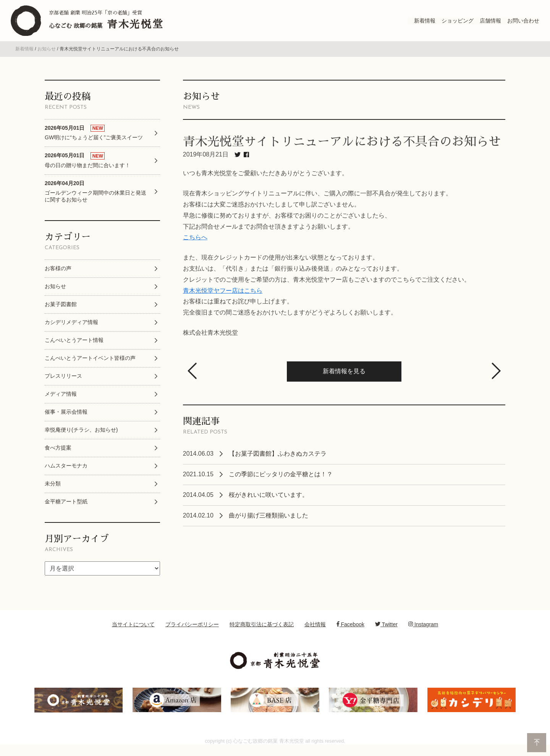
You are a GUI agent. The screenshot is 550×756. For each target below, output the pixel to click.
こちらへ (195, 244)
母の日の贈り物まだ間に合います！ (87, 167)
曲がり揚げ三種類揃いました (269, 522)
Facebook (350, 631)
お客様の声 (58, 275)
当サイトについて (133, 631)
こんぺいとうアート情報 (74, 347)
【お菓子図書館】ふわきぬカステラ (278, 460)
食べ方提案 (58, 454)
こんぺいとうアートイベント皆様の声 (90, 364)
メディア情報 (61, 400)
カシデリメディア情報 (71, 329)
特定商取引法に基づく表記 (262, 631)
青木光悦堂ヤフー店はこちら (223, 297)
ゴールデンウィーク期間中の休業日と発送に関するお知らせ (95, 198)
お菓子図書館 (61, 311)
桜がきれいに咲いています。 (269, 501)
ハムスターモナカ (66, 472)
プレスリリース (63, 382)
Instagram (423, 631)
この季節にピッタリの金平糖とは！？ (281, 481)
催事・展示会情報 (66, 418)
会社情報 (315, 631)
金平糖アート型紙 (66, 508)
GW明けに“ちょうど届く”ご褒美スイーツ (94, 139)
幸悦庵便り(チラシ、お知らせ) (81, 436)
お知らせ (47, 56)
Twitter (386, 631)
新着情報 (24, 56)
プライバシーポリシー (192, 631)
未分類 (53, 490)
